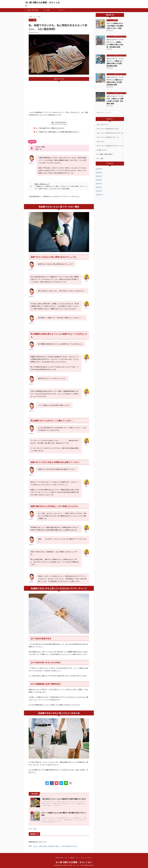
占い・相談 (33, 829)
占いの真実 (47, 10)
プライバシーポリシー (87, 858)
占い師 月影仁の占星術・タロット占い (74, 862)
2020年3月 (99, 183)
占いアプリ (62, 10)
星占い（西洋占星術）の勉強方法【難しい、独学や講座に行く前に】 (56, 846)
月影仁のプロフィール (61, 858)
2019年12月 (99, 194)
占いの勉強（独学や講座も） (31, 11)
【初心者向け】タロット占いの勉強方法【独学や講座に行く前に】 (64, 799)
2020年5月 (99, 176)
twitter (51, 189)
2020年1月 (99, 191)
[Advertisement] (59, 96)
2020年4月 (99, 180)
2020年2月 (99, 187)
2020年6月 (99, 172)
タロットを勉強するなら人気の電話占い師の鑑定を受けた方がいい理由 (115, 26)
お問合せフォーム (74, 858)
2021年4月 (99, 169)
